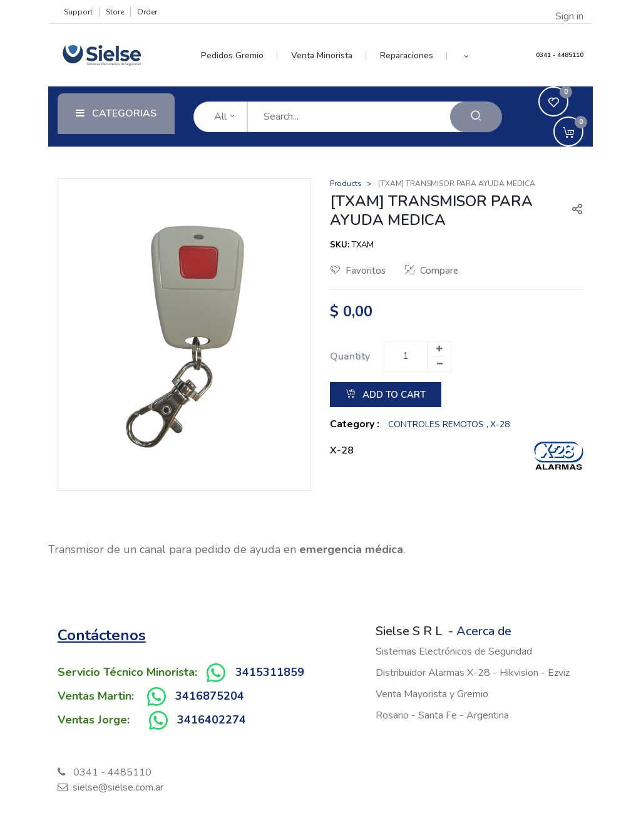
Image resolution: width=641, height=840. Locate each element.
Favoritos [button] (358, 271)
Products (346, 184)
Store (115, 12)
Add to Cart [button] (386, 395)
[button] (466, 56)
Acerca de (484, 631)
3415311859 (270, 672)
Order (147, 12)
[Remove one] (439, 364)
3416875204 (210, 696)
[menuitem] (239, 56)
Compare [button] (432, 271)
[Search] (476, 117)
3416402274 (212, 720)
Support (78, 12)
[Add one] (439, 349)
